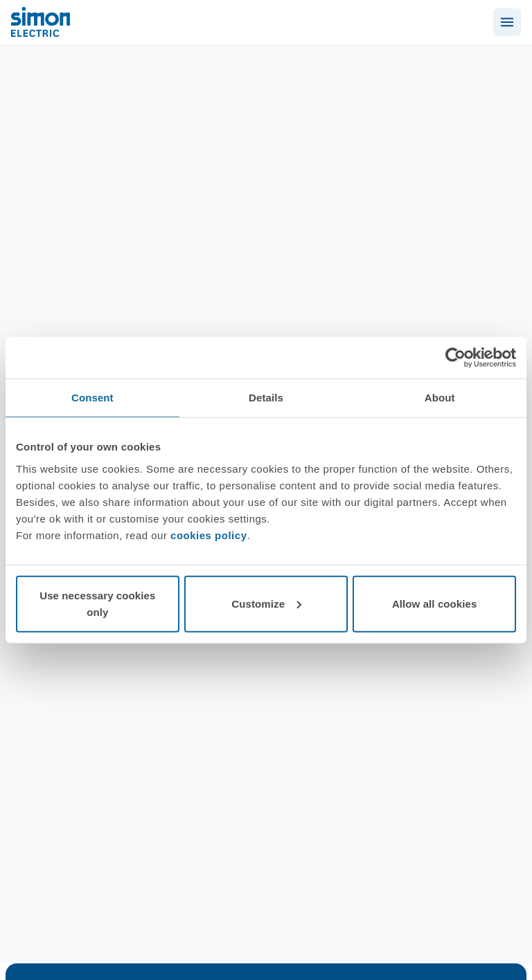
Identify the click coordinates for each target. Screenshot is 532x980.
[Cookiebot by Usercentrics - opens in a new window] (455, 358)
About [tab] (440, 398)
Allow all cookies (435, 603)
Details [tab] (266, 398)
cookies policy (209, 535)
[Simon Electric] (41, 22)
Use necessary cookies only (97, 603)
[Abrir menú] (507, 22)
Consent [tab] (92, 398)
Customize (266, 603)
